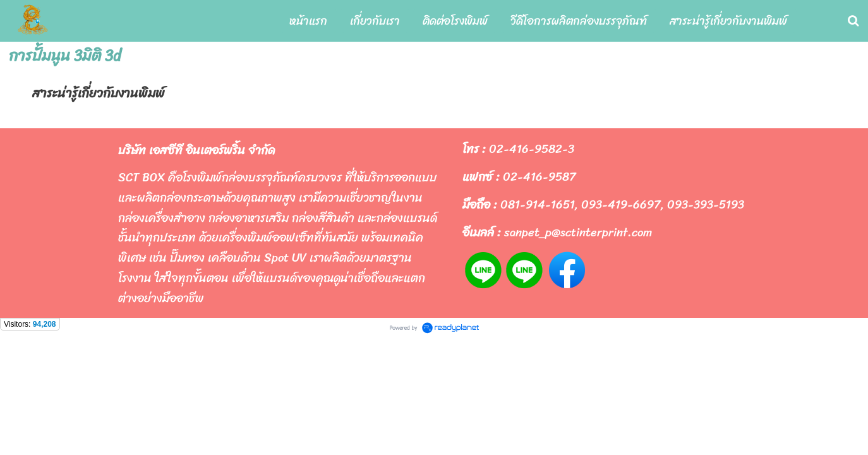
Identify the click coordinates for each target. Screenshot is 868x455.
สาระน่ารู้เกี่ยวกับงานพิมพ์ (99, 93)
